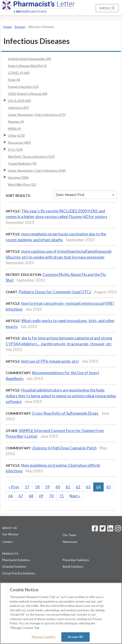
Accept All (75, 637)
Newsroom (70, 542)
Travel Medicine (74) (22, 163)
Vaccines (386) (18, 177)
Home (7, 27)
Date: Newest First (85, 195)
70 (51, 496)
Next (75, 496)
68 (31, 496)
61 (68, 487)
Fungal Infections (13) (23, 87)
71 (62, 496)
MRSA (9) (14, 129)
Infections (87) (18, 108)
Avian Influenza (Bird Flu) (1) (27, 66)
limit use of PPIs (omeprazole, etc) (50, 361)
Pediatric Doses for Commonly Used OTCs (55, 292)
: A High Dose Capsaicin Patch (64, 448)
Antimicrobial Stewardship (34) (30, 59)
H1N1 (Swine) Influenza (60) (28, 94)
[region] (61, 613)
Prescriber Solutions (76, 560)
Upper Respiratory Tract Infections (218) (37, 170)
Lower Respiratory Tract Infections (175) (37, 115)
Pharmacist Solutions (16, 560)
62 (78, 487)
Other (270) (16, 135)
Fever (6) (14, 80)
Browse (20, 27)
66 (11, 496)
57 (27, 487)
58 (37, 487)
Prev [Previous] (14, 487)
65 (109, 487)
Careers (7, 542)
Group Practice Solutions (19, 573)
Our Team (69, 535)
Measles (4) (16, 122)
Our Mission (10, 534)
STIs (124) (15, 149)
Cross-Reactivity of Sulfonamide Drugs (65, 413)
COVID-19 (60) (19, 73)
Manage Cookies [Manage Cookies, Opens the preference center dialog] (44, 637)
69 (41, 496)
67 (21, 496)
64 (98, 487)
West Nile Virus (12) (22, 184)
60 (58, 487)
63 (88, 487)
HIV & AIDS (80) (19, 101)
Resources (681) (19, 142)
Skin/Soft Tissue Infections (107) (31, 156)
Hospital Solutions (14, 567)
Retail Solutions (73, 567)
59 (48, 487)
